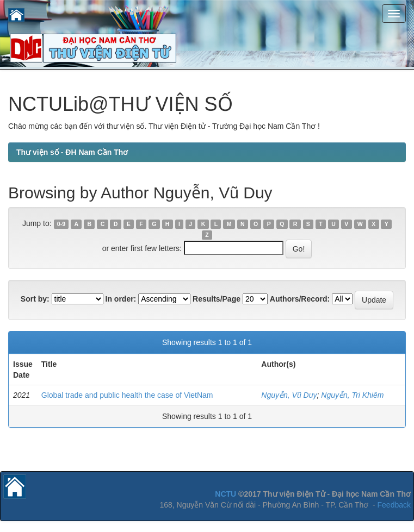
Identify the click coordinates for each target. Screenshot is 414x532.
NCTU (225, 494)
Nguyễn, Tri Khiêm (352, 395)
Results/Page (217, 299)
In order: (121, 299)
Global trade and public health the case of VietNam (127, 395)
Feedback (394, 505)
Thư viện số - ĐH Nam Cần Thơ (72, 152)
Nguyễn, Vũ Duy (289, 395)
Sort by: (35, 299)
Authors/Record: (300, 299)
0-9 (61, 224)
